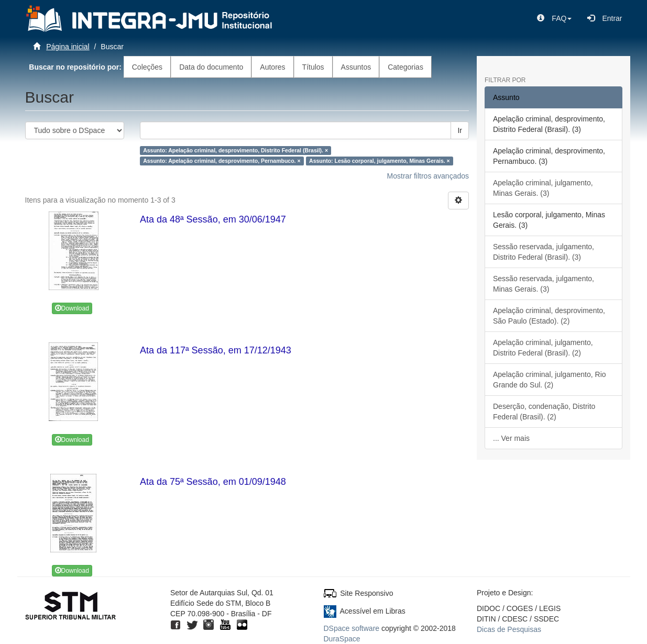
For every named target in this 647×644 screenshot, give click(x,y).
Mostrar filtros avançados (428, 176)
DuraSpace (342, 639)
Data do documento (211, 67)
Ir (460, 130)
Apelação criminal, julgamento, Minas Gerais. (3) (543, 188)
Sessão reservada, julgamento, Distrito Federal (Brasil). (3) (544, 252)
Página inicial (68, 47)
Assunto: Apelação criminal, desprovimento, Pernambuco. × (222, 161)
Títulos (313, 67)
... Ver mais (511, 438)
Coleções (147, 67)
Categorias (405, 67)
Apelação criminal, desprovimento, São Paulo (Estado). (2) (549, 316)
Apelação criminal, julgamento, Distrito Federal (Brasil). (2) (543, 348)
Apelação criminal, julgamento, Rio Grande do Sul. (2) (550, 380)
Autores (272, 67)
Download (72, 308)
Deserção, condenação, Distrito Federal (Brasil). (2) (544, 412)
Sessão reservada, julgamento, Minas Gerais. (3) (544, 284)
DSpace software (352, 628)
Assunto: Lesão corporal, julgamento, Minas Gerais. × (380, 161)
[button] (554, 18)
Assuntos (356, 67)
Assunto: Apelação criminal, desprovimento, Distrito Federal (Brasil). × (235, 150)
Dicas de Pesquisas (509, 629)
